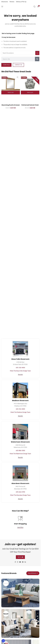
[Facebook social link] (15, 575)
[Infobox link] (20, 606)
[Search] (34, 6)
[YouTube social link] (20, 575)
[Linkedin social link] (25, 575)
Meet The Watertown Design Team (20, 454)
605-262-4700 (20, 492)
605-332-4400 (20, 367)
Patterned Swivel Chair (30, 105)
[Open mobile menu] (2, 6)
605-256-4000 (20, 409)
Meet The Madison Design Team (20, 412)
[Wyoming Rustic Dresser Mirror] (11, 84)
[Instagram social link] (18, 575)
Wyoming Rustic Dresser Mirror (11, 106)
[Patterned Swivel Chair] (30, 84)
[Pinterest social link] (23, 575)
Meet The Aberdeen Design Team (20, 495)
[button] (11, 93)
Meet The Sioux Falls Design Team (20, 371)
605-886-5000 (20, 450)
